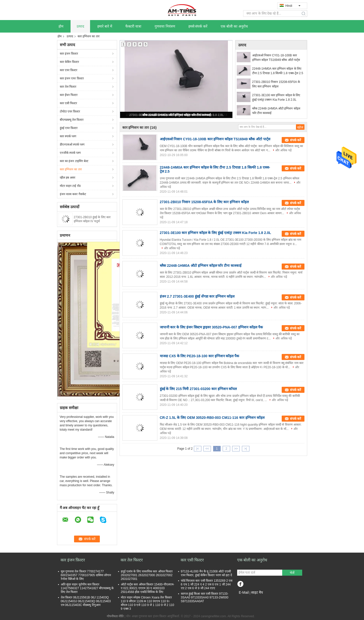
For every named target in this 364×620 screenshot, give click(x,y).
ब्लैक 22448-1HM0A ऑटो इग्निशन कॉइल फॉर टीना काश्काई (177, 115)
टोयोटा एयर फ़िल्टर (70, 111)
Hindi (293, 6)
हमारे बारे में (105, 26)
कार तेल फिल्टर (68, 87)
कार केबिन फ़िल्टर (70, 62)
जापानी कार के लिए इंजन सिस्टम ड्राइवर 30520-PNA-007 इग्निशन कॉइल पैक (211, 327)
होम (61, 26)
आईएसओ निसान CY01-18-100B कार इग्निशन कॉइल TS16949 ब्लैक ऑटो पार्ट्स (276, 58)
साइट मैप (257, 592)
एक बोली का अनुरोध (234, 26)
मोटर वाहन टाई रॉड (70, 186)
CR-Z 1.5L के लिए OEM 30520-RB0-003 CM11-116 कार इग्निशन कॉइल (212, 418)
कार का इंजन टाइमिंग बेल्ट (74, 161)
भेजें (292, 573)
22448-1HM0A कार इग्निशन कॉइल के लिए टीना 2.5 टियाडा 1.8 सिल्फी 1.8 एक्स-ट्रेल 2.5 (278, 71)
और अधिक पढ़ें (283, 150)
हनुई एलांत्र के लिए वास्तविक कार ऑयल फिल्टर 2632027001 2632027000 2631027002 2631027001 (147, 575)
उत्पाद (80, 26)
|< (198, 449)
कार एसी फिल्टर (69, 103)
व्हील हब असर (68, 178)
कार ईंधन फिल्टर (69, 95)
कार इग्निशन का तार (71, 169)
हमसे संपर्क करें (198, 26)
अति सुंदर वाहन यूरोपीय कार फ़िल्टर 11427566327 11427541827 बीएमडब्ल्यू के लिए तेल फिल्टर (87, 588)
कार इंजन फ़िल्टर (69, 54)
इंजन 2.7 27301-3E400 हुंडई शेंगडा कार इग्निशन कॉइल (197, 296)
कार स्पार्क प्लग (68, 136)
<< (207, 449)
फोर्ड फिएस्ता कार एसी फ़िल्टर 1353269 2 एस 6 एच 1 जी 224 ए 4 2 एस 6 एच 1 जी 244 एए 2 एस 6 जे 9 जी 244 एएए (207, 584)
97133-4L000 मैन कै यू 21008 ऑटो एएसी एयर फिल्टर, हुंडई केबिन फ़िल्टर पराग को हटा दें (206, 573)
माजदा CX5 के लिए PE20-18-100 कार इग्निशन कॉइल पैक (200, 356)
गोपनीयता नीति (115, 616)
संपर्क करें (296, 140)
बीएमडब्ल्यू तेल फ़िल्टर (72, 120)
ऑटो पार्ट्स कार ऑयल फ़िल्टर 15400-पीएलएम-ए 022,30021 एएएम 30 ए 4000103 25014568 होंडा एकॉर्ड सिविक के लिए (148, 588)
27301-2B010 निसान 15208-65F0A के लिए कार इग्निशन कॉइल (276, 84)
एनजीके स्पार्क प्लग (70, 153)
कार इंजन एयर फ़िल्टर (72, 78)
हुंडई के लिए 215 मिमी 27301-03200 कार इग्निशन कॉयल (198, 389)
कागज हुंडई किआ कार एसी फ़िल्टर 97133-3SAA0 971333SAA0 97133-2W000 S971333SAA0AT (205, 597)
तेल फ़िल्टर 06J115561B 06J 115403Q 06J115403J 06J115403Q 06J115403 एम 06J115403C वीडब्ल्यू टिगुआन (86, 601)
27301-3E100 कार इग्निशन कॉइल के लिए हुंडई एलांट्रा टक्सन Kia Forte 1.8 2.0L (276, 97)
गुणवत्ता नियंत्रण (165, 26)
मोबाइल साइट (246, 599)
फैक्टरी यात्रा (133, 26)
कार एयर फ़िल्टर (69, 70)
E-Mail (244, 592)
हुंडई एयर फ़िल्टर (69, 128)
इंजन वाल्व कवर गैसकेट (73, 194)
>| (245, 449)
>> (236, 449)
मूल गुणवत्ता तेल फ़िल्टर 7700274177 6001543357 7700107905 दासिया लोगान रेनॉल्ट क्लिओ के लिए (86, 575)
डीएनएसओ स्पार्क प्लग (72, 145)
